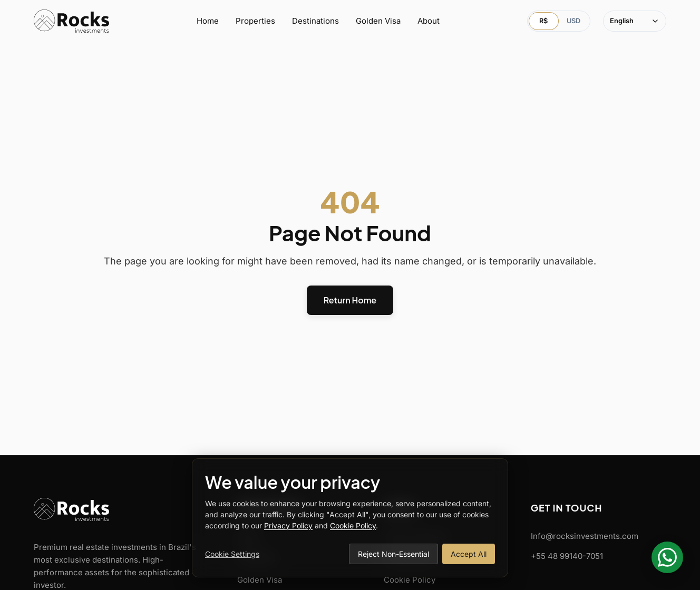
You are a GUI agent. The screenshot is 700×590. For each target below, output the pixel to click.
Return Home (350, 300)
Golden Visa (378, 21)
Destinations (315, 21)
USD (573, 21)
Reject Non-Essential (393, 554)
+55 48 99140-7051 (567, 556)
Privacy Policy (288, 525)
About (429, 21)
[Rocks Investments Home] (71, 21)
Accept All (469, 554)
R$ (543, 21)
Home (208, 21)
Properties (255, 21)
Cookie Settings (232, 554)
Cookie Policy (410, 580)
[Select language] (635, 21)
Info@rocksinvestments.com (585, 536)
